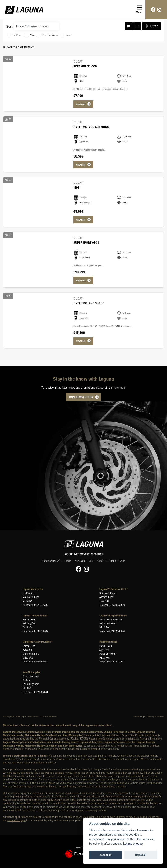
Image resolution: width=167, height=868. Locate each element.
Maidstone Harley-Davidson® (37, 642)
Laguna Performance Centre (114, 589)
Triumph (112, 561)
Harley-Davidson (51, 561)
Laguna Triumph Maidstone (113, 616)
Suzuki (100, 561)
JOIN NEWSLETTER (81, 397)
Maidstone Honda (108, 642)
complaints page (16, 820)
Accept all (106, 855)
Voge (122, 561)
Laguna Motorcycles (33, 589)
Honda (67, 561)
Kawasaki (80, 561)
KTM (91, 561)
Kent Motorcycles (31, 672)
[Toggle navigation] (139, 10)
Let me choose (133, 844)
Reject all (141, 855)
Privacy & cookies (156, 717)
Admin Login (140, 717)
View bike (81, 104)
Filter (152, 26)
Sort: (10, 26)
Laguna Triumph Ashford (35, 616)
